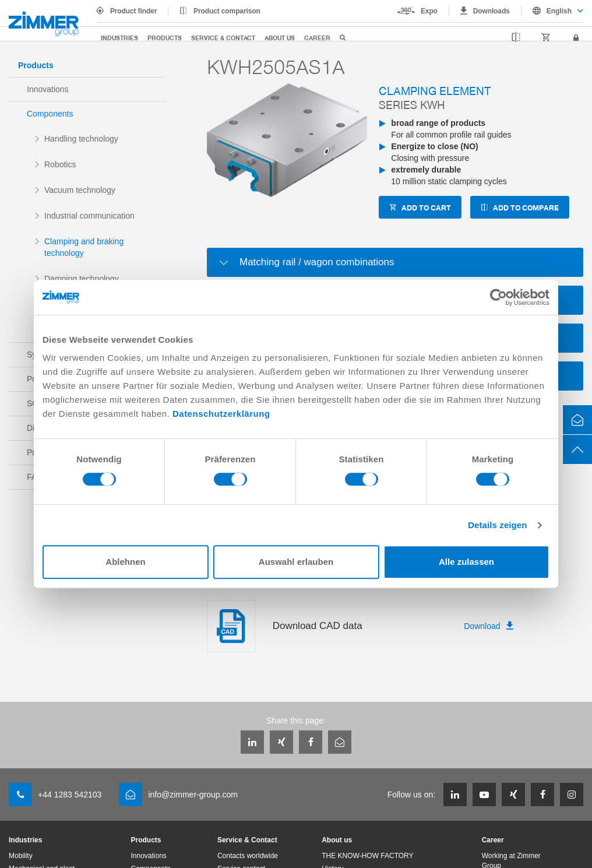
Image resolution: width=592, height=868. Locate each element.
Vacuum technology (80, 190)
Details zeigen (497, 525)
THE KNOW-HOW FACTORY (367, 856)
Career (317, 38)
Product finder (133, 11)
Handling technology (81, 139)
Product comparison (227, 11)
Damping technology (82, 279)
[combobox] (552, 11)
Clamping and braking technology (84, 247)
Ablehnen (125, 562)
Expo (429, 11)
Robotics (60, 164)
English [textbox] (559, 11)
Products (165, 38)
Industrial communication (89, 216)
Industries (119, 38)
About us (280, 38)
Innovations (48, 89)
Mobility (21, 856)
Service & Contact (223, 38)
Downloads (491, 11)
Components (50, 114)
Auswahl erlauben (296, 562)
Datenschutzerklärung (221, 414)
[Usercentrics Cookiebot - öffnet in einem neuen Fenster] (498, 297)
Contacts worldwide (248, 856)
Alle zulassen (466, 562)
